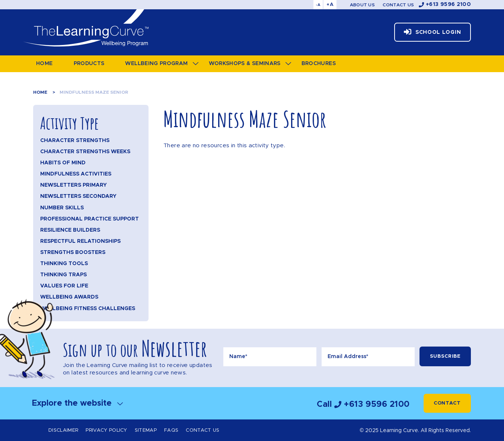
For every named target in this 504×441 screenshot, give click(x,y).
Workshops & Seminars (245, 64)
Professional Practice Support (90, 219)
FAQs (171, 430)
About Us (362, 5)
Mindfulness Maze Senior (94, 92)
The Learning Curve (85, 28)
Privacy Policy (106, 430)
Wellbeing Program (156, 64)
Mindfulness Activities (76, 174)
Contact (447, 403)
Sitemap (146, 430)
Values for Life (64, 286)
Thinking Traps (63, 275)
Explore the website (77, 403)
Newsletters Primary (74, 185)
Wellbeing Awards (69, 297)
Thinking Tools (64, 264)
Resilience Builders (70, 230)
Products (89, 64)
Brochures (319, 64)
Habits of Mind (63, 163)
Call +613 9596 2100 (363, 404)
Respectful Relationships (80, 241)
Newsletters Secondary (78, 196)
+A (330, 5)
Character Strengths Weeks (85, 152)
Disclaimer (63, 430)
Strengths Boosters (73, 252)
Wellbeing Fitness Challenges (88, 309)
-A (318, 5)
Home (44, 64)
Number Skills (62, 208)
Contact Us (398, 5)
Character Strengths (75, 141)
